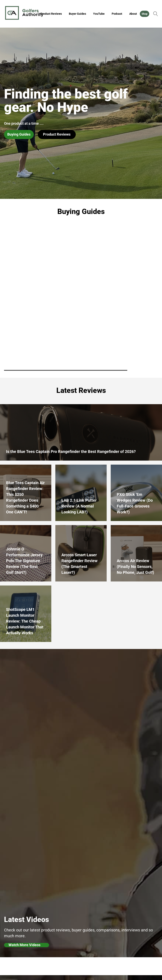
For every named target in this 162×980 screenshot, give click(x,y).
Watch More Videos (24, 945)
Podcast (117, 14)
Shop (145, 14)
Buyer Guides (77, 14)
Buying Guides (19, 134)
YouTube (99, 14)
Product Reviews (51, 14)
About (133, 14)
